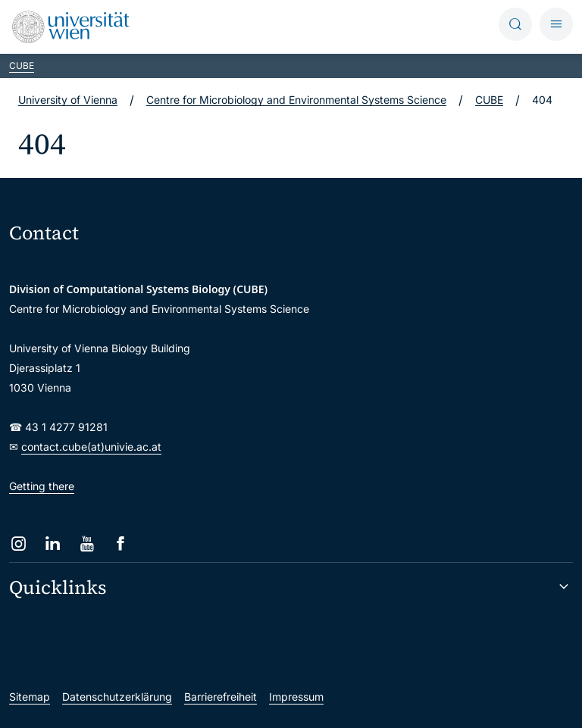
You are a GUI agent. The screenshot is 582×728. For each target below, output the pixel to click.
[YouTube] (87, 544)
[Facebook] (121, 544)
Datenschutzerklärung (117, 697)
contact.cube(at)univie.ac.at (91, 447)
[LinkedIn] (53, 544)
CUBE (22, 66)
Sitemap (30, 697)
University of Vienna (68, 100)
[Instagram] (19, 544)
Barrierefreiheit (221, 697)
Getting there (42, 486)
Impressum (296, 697)
